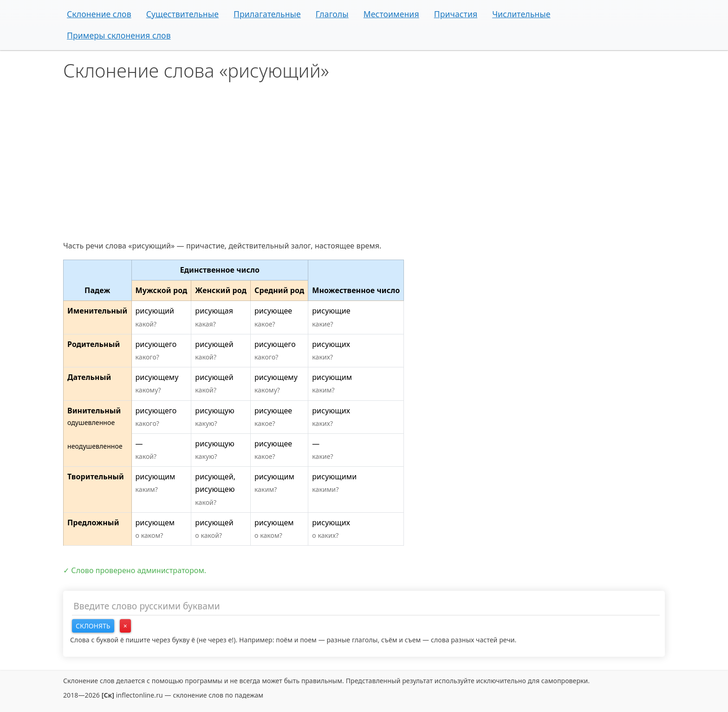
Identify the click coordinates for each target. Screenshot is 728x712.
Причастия (456, 14)
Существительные (182, 14)
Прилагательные (267, 14)
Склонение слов (99, 14)
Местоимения (391, 14)
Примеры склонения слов (119, 35)
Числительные (521, 14)
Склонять (93, 626)
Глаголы (332, 14)
